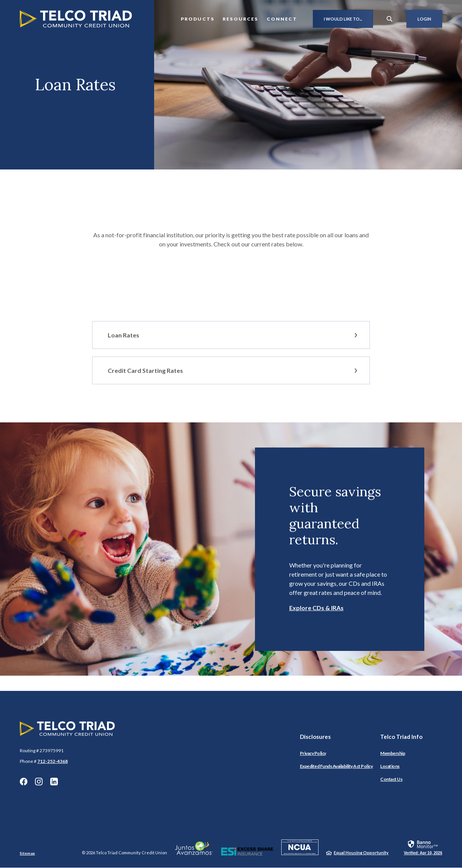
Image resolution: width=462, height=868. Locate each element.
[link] (423, 847)
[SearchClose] (390, 19)
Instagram (39, 782)
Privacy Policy (313, 753)
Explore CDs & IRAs (316, 608)
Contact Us (391, 779)
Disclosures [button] (315, 737)
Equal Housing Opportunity (361, 853)
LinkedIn (54, 782)
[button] (231, 335)
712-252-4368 (53, 761)
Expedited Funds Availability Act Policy (336, 766)
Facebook (24, 782)
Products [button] (198, 19)
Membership (393, 753)
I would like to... (343, 19)
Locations (390, 766)
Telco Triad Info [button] (401, 737)
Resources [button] (241, 19)
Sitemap (27, 853)
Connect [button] (282, 19)
